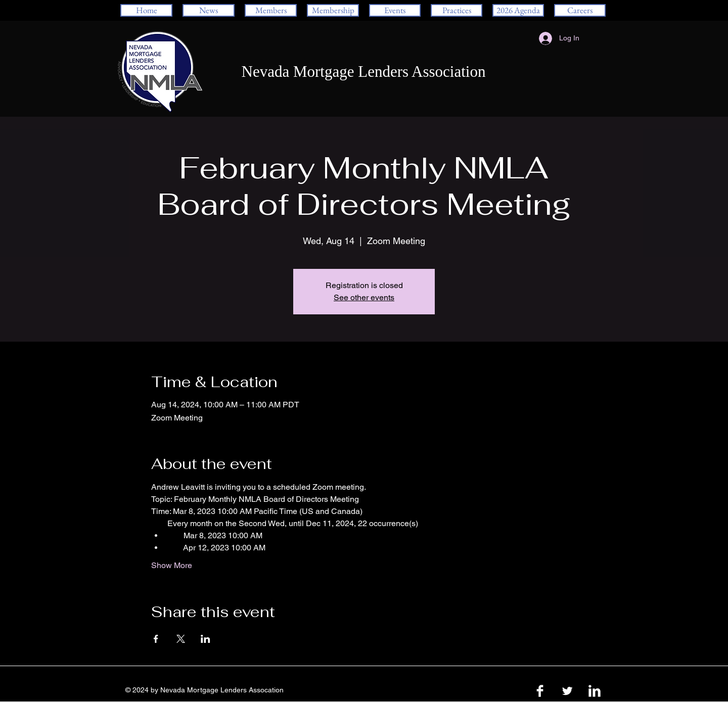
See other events (364, 297)
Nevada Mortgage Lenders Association (364, 72)
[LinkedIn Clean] (595, 691)
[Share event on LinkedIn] (206, 639)
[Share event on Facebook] (156, 639)
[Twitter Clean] (567, 691)
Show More (172, 565)
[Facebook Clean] (540, 691)
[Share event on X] (181, 639)
